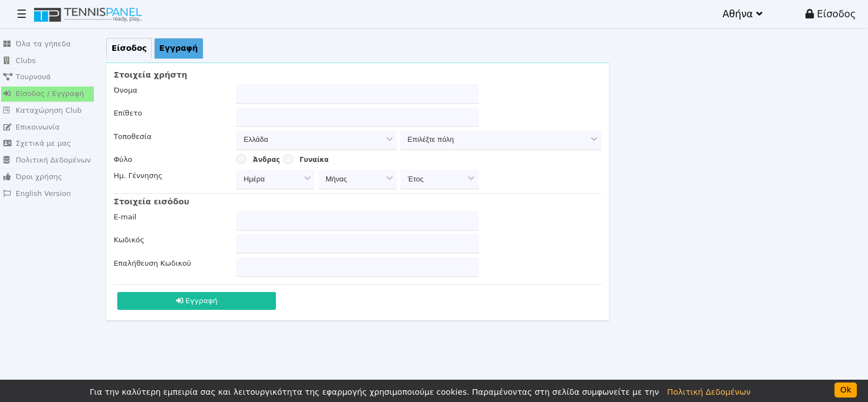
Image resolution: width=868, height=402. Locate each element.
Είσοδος (831, 14)
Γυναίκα (314, 160)
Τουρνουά (27, 77)
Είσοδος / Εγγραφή (44, 94)
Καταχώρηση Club (42, 110)
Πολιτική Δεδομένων (47, 160)
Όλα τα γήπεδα (37, 44)
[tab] (129, 48)
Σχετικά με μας (37, 143)
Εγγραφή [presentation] (178, 48)
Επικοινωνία (32, 127)
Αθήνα (742, 14)
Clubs (20, 61)
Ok (846, 390)
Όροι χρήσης (33, 177)
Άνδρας (267, 160)
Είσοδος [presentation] (129, 48)
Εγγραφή (197, 301)
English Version (37, 193)
